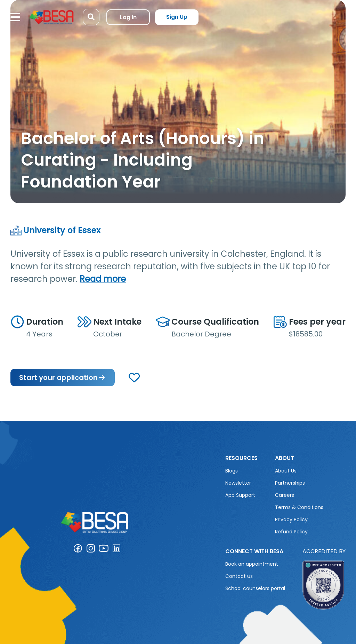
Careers (285, 495)
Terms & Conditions (299, 507)
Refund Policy (291, 532)
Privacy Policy (291, 519)
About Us (286, 471)
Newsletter (238, 483)
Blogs (232, 471)
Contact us (239, 576)
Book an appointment (252, 564)
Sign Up (177, 17)
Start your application (63, 377)
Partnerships (290, 483)
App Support (240, 495)
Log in (128, 17)
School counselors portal (255, 588)
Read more (103, 279)
